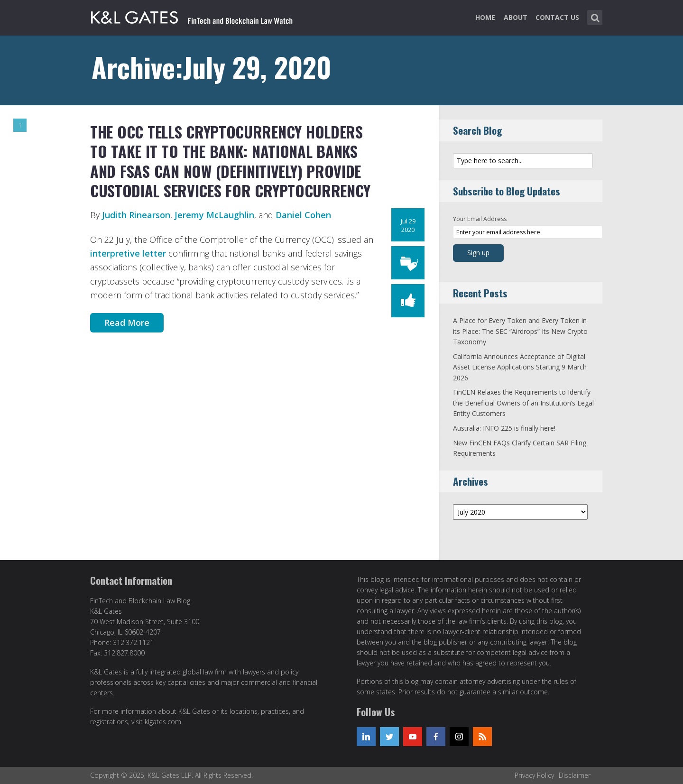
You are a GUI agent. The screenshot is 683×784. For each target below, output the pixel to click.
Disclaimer (575, 775)
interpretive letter (129, 253)
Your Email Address (480, 219)
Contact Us (557, 17)
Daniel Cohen (303, 215)
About (516, 17)
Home (485, 17)
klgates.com (163, 722)
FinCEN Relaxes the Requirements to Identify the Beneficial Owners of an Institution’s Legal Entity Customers (523, 403)
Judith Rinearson (136, 215)
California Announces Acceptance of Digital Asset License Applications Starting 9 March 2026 (520, 367)
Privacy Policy (534, 775)
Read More (127, 323)
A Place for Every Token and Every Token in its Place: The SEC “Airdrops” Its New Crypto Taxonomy (520, 331)
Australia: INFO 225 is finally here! (504, 428)
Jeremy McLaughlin (214, 215)
